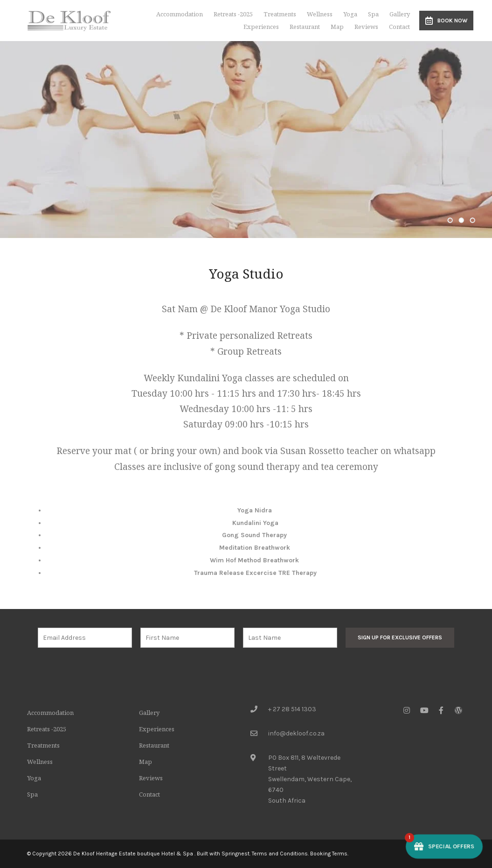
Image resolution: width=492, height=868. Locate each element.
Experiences (261, 27)
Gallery (400, 14)
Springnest (236, 854)
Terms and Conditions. (280, 854)
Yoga (350, 14)
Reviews (366, 27)
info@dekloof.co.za (296, 733)
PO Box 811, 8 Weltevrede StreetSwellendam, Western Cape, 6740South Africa (310, 779)
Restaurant (305, 27)
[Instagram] (407, 710)
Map (337, 27)
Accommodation (180, 14)
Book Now (446, 21)
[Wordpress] (458, 710)
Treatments (280, 14)
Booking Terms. (329, 854)
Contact (399, 27)
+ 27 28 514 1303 (292, 709)
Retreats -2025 (233, 14)
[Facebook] (441, 710)
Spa (373, 14)
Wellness (320, 14)
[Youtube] (424, 710)
